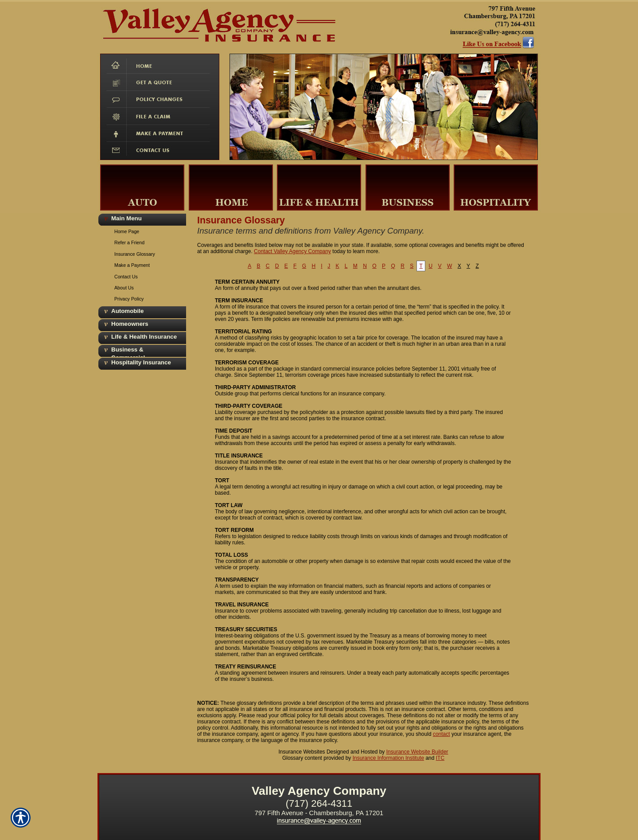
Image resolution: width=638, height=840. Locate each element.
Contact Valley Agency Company (292, 251)
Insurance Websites (301, 752)
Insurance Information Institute (388, 758)
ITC (440, 758)
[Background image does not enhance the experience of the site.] (142, 219)
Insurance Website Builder (417, 752)
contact (442, 734)
